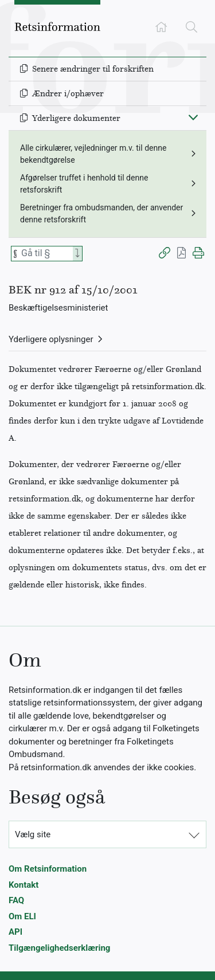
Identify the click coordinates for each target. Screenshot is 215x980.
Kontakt (24, 885)
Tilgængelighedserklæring (59, 948)
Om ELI (22, 916)
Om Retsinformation (48, 869)
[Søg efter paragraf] (46, 254)
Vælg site (33, 834)
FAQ (16, 900)
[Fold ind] (193, 117)
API (15, 932)
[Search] (77, 254)
